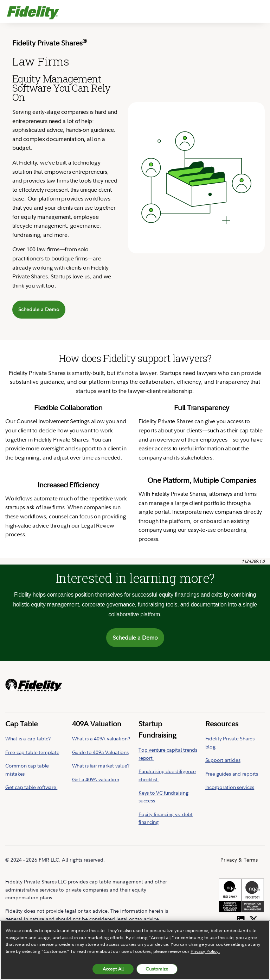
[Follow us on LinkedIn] (241, 918)
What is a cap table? (28, 738)
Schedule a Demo (39, 309)
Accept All (113, 969)
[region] (135, 950)
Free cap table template (32, 752)
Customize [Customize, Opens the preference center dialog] (157, 969)
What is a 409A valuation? (101, 738)
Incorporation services (230, 787)
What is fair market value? (101, 766)
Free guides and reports (232, 774)
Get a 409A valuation (96, 779)
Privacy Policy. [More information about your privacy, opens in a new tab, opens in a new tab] (205, 951)
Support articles (223, 760)
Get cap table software (31, 787)
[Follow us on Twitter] (253, 918)
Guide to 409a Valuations (100, 752)
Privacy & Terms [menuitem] (239, 860)
